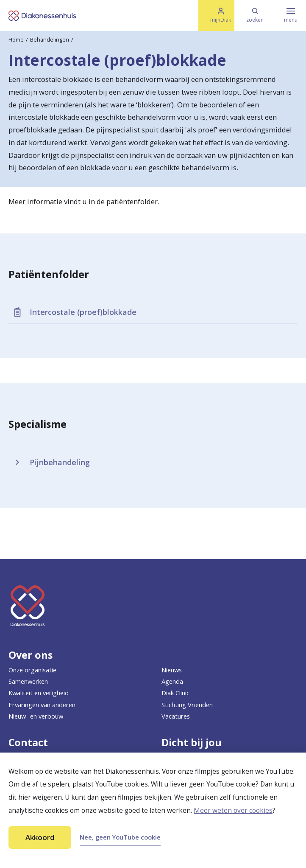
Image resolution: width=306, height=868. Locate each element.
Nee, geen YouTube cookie (120, 837)
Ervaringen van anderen (42, 705)
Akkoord (40, 837)
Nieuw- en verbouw (36, 716)
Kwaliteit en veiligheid (39, 693)
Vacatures (176, 716)
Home (16, 39)
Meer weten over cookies (233, 810)
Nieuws (172, 670)
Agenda (172, 681)
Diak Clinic (175, 693)
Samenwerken (28, 681)
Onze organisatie (32, 670)
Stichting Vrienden (187, 705)
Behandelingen (50, 39)
